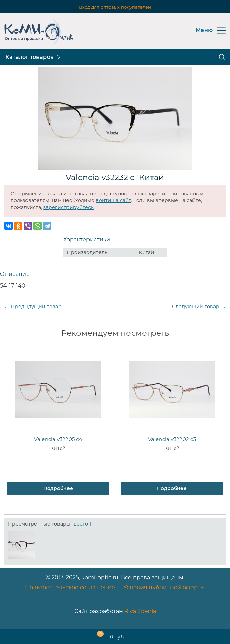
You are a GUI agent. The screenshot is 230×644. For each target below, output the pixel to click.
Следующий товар (196, 307)
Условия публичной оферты (164, 587)
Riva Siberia (140, 611)
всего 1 (82, 524)
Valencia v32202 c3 (172, 439)
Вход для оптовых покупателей (115, 7)
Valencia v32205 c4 (58, 439)
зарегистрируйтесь (69, 207)
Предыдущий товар (36, 307)
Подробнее (58, 488)
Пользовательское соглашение (70, 587)
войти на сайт (113, 200)
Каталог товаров (29, 57)
